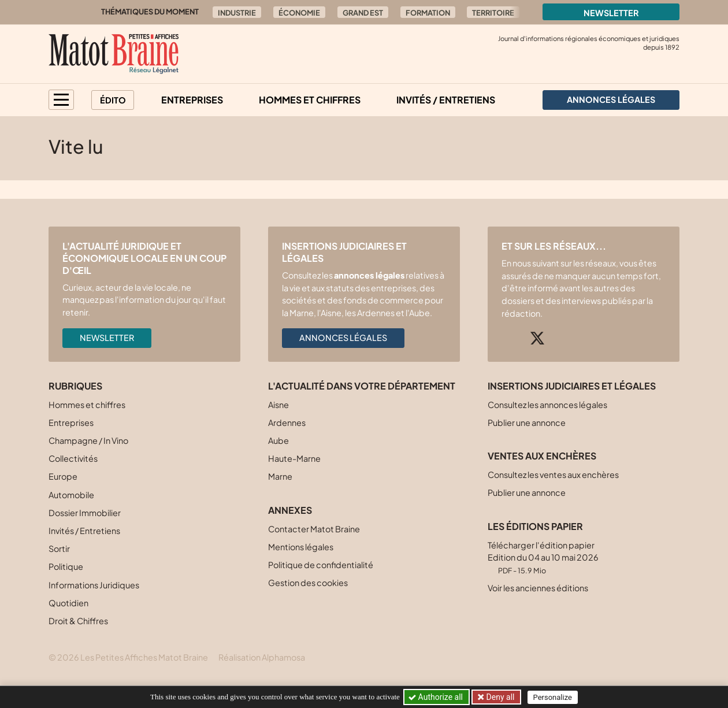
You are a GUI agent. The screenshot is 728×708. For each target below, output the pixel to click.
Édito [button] (113, 100)
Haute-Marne (294, 458)
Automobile (71, 495)
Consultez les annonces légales (547, 405)
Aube (278, 440)
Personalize (553, 697)
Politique (66, 566)
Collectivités (73, 458)
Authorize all (437, 697)
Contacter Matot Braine (314, 529)
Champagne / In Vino (88, 440)
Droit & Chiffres (78, 621)
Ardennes (287, 422)
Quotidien (68, 603)
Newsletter (611, 13)
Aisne (278, 405)
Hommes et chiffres (310, 100)
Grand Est (363, 13)
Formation (428, 13)
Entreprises (192, 100)
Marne (280, 476)
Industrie (237, 13)
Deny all (499, 697)
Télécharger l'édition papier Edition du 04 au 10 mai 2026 (543, 557)
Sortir (59, 548)
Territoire (493, 13)
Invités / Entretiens (446, 100)
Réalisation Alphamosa (262, 657)
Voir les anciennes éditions (538, 588)
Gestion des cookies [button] (308, 583)
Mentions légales (301, 547)
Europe (63, 476)
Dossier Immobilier (85, 513)
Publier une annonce (527, 422)
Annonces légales (343, 338)
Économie (299, 13)
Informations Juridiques (94, 585)
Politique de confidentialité (321, 565)
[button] (61, 100)
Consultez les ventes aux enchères (553, 475)
